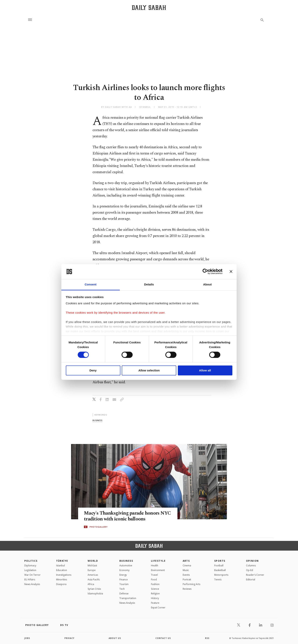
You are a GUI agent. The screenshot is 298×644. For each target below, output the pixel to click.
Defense (124, 594)
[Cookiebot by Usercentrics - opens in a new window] (205, 272)
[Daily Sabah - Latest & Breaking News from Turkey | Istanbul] (149, 7)
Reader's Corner (255, 575)
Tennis (218, 580)
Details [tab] (149, 284)
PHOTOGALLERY (99, 527)
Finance (124, 580)
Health (155, 565)
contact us (163, 638)
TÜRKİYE (62, 561)
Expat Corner (158, 608)
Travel (154, 575)
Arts (186, 561)
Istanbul (60, 565)
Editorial (251, 580)
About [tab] (207, 284)
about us (115, 638)
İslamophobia (95, 594)
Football (219, 565)
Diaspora (61, 584)
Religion (155, 594)
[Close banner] (231, 272)
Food (154, 580)
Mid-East (92, 565)
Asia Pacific (94, 580)
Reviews (187, 589)
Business (126, 561)
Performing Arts (191, 584)
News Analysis (32, 584)
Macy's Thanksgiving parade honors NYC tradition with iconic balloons (127, 516)
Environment (158, 570)
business (97, 420)
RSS (207, 638)
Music (186, 570)
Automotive (126, 565)
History (155, 598)
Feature (155, 603)
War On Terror (32, 575)
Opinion (252, 561)
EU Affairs (30, 580)
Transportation (128, 598)
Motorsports (221, 575)
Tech (122, 589)
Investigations (64, 575)
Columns (251, 565)
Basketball (220, 570)
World (93, 561)
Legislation (30, 570)
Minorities (62, 580)
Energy (123, 575)
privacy (69, 638)
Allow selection (149, 370)
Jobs (27, 638)
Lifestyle (158, 561)
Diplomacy (30, 565)
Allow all (205, 370)
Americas (93, 575)
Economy (124, 570)
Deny (93, 370)
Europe (92, 570)
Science (155, 589)
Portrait (187, 580)
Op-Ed (250, 570)
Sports (220, 561)
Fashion (155, 584)
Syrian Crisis (94, 589)
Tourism (124, 584)
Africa (91, 584)
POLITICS (31, 561)
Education (62, 570)
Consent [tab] (91, 284)
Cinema (187, 565)
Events (186, 575)
